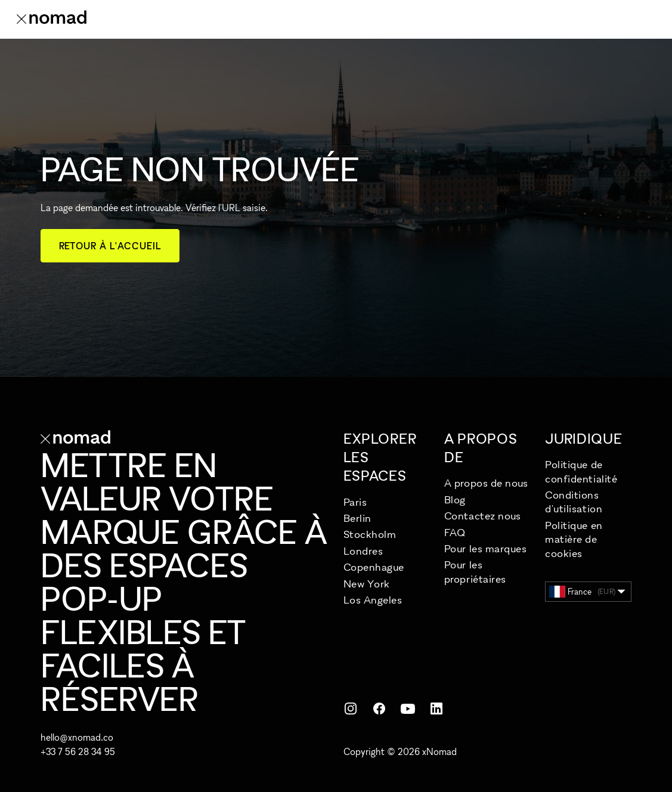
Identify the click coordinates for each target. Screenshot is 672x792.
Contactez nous (483, 516)
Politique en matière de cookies (574, 539)
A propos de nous (486, 483)
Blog (455, 499)
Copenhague (374, 567)
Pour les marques (486, 548)
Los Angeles (373, 600)
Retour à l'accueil (110, 246)
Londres (363, 551)
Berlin (357, 518)
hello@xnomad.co (77, 737)
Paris (355, 502)
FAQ (455, 532)
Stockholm (370, 534)
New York (367, 584)
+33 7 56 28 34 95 (78, 751)
